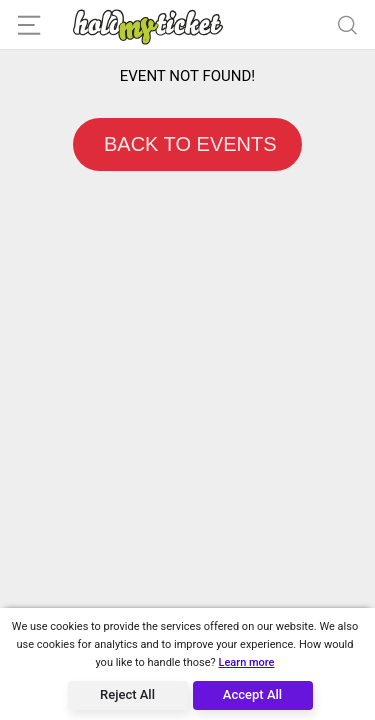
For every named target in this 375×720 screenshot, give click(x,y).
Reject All (127, 694)
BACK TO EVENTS (187, 144)
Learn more (246, 662)
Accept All (252, 694)
